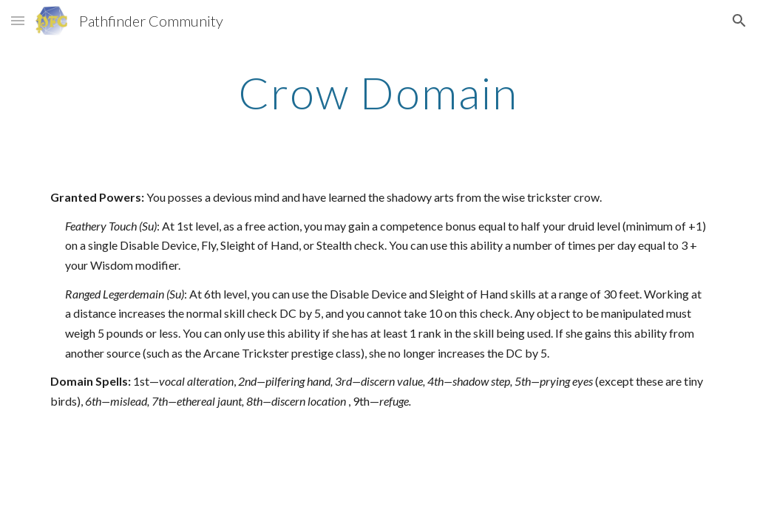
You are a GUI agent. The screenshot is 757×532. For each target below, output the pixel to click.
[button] (18, 20)
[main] (378, 92)
